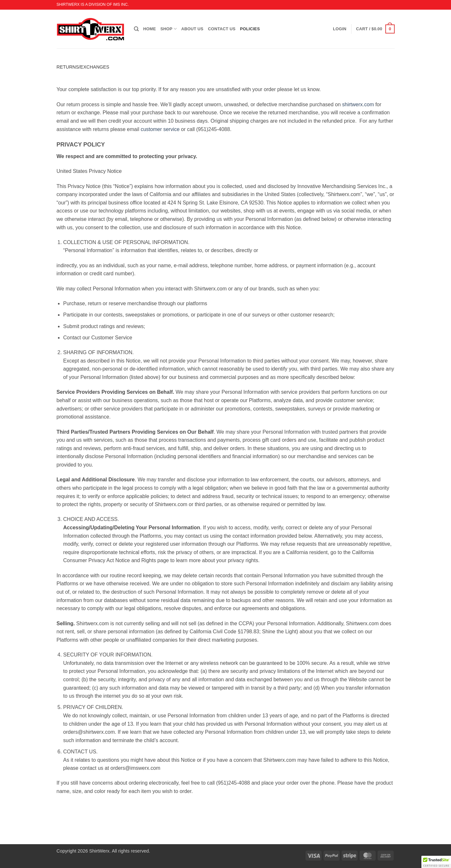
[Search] (136, 29)
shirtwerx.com (358, 104)
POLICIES (250, 29)
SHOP (169, 29)
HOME (150, 29)
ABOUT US (192, 29)
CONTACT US (222, 29)
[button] (375, 29)
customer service (160, 129)
